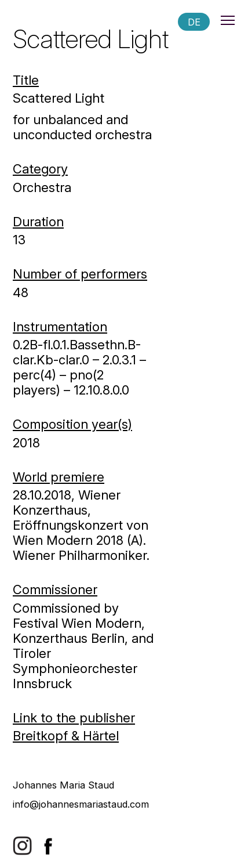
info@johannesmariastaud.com (81, 804)
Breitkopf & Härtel (66, 736)
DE (194, 21)
